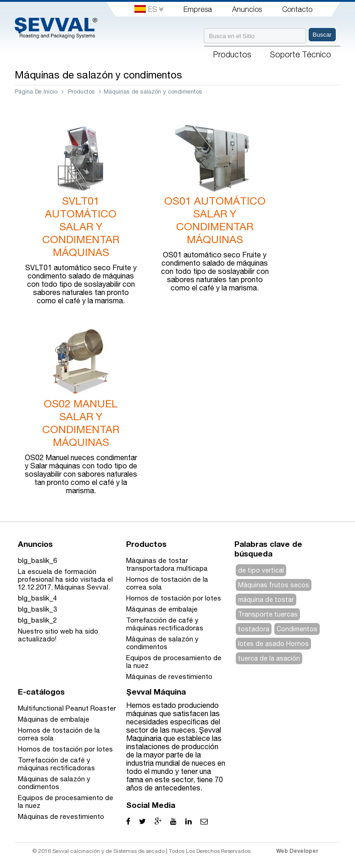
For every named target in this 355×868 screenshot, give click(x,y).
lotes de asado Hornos (273, 644)
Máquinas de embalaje (162, 609)
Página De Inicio (36, 92)
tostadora (254, 629)
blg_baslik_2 (37, 620)
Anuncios (247, 9)
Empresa (198, 9)
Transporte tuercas (268, 614)
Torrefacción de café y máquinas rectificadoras (165, 624)
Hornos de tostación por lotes (174, 598)
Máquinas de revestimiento (169, 676)
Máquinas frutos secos (274, 585)
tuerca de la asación (269, 658)
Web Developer (297, 851)
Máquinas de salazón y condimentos (162, 643)
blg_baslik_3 (37, 609)
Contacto (297, 9)
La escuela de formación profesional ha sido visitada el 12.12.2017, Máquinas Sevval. (65, 579)
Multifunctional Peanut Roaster (67, 708)
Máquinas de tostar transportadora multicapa (167, 564)
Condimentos (297, 629)
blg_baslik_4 (37, 598)
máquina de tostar (266, 600)
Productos (81, 92)
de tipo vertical (261, 570)
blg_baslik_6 (37, 560)
